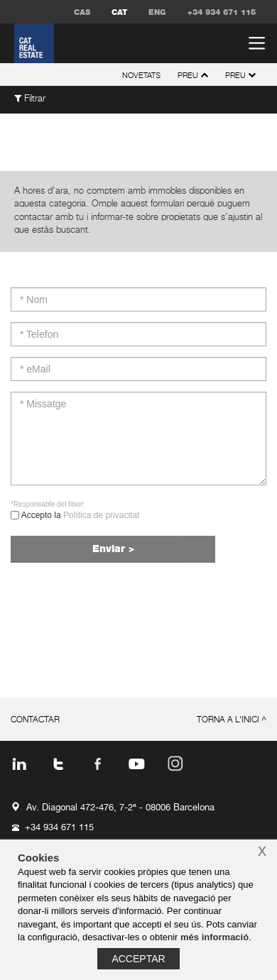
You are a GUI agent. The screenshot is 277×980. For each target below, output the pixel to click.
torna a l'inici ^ (232, 720)
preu (240, 76)
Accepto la (79, 516)
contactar (35, 720)
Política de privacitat (101, 515)
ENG (157, 12)
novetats (141, 76)
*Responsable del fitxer (47, 504)
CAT (119, 12)
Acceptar (138, 959)
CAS (82, 12)
